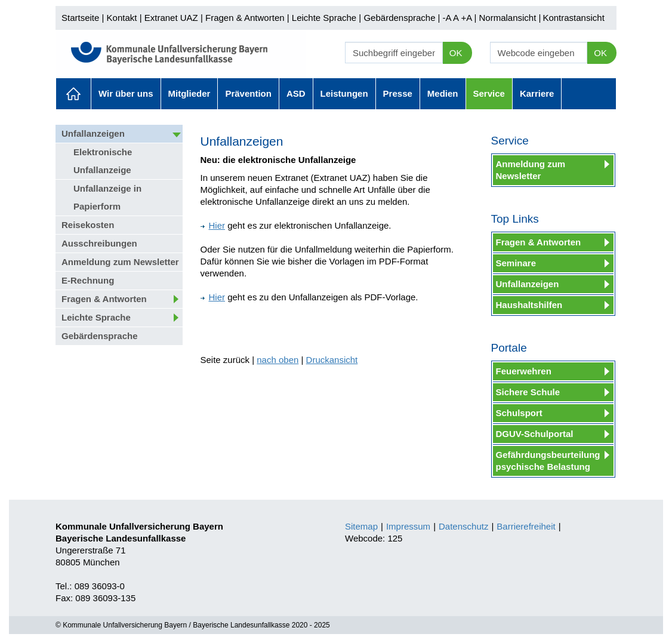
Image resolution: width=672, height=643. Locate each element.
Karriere (537, 93)
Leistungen (344, 93)
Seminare (516, 263)
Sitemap (361, 526)
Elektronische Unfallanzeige (103, 161)
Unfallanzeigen (93, 133)
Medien (443, 93)
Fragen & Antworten (245, 18)
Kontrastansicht (573, 18)
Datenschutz (463, 526)
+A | (467, 18)
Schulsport (519, 413)
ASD (296, 93)
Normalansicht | (510, 18)
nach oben (278, 360)
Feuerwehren (524, 371)
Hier (213, 225)
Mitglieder (189, 93)
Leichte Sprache (324, 18)
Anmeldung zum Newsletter (120, 262)
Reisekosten (88, 225)
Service (489, 93)
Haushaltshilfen (529, 305)
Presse (398, 93)
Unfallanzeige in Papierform (107, 197)
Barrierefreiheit (526, 526)
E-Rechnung (88, 280)
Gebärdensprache (399, 18)
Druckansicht (332, 360)
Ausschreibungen (99, 243)
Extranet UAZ (171, 18)
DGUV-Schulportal (535, 434)
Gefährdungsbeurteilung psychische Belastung (548, 461)
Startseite (80, 18)
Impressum (408, 526)
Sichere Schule (528, 392)
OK (456, 53)
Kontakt (122, 18)
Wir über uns (126, 93)
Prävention (248, 93)
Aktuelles (73, 94)
